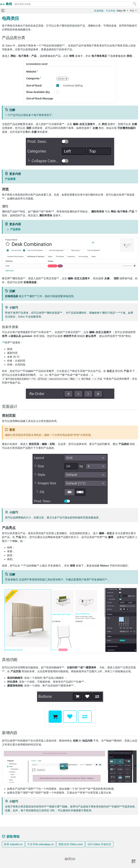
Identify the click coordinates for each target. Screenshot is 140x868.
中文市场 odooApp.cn (41, 844)
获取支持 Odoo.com (71, 844)
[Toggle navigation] (3, 11)
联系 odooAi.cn (13, 844)
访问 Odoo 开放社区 (99, 844)
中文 (132, 11)
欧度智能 (99, 11)
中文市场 (110, 11)
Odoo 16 (121, 11)
